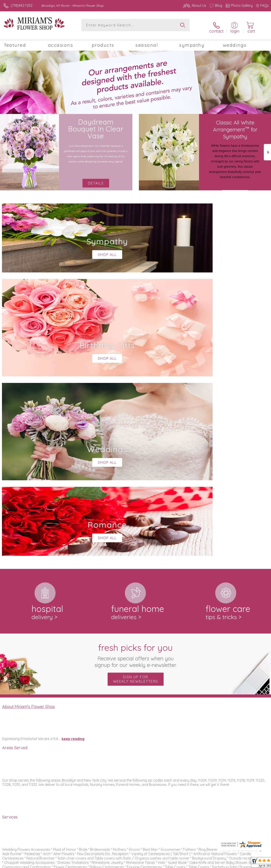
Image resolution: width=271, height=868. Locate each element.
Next (267, 149)
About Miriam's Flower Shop (29, 524)
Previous (4, 149)
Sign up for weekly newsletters (136, 496)
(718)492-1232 (22, 5)
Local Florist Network (226, 864)
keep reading (73, 556)
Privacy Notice (194, 864)
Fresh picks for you (135, 472)
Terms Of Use (169, 864)
